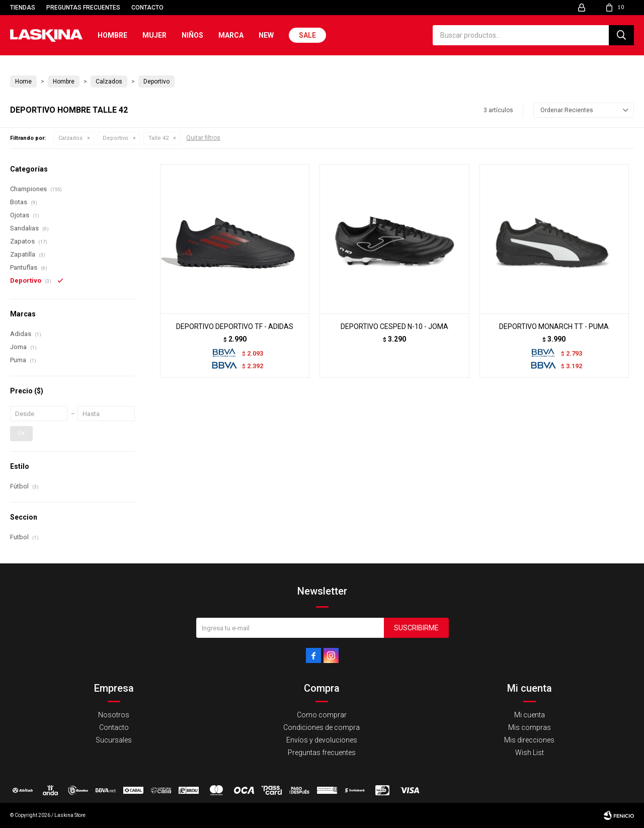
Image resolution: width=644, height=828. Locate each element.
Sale (307, 35)
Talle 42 (158, 138)
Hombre (112, 35)
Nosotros (114, 715)
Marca (231, 35)
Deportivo (115, 138)
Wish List (530, 753)
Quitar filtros (203, 138)
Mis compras (530, 727)
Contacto (147, 8)
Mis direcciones (529, 740)
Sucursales (114, 740)
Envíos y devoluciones (322, 740)
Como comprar (322, 715)
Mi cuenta (530, 715)
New (266, 35)
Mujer (154, 35)
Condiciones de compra (321, 727)
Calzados (70, 138)
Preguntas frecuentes (83, 8)
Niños (192, 35)
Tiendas (23, 8)
